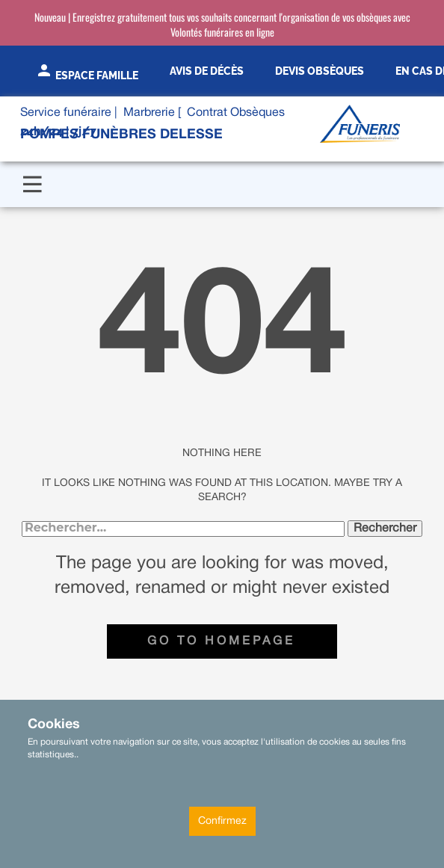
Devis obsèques (320, 71)
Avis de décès (207, 71)
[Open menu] (33, 184)
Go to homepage (221, 641)
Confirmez (222, 821)
